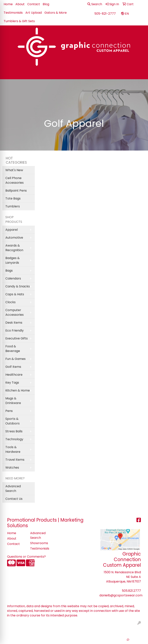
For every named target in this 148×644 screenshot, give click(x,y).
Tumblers (13, 206)
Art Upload (34, 13)
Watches (12, 468)
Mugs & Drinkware (13, 401)
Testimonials (13, 13)
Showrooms (39, 543)
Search (95, 4)
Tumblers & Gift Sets (19, 21)
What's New (14, 170)
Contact (34, 4)
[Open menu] (140, 74)
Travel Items (15, 460)
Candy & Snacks (18, 286)
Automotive (14, 238)
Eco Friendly (15, 330)
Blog (46, 4)
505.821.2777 (131, 591)
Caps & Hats (15, 294)
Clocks (10, 302)
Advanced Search (13, 489)
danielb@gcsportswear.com (121, 595)
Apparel (12, 230)
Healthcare (14, 375)
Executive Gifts (17, 338)
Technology (14, 439)
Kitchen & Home (18, 390)
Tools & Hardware (13, 449)
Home (8, 4)
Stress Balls (14, 431)
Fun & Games (15, 359)
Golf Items (13, 367)
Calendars (13, 278)
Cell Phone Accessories (15, 180)
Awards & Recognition (14, 248)
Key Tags (12, 383)
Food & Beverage (13, 349)
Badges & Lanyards (12, 260)
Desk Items (14, 323)
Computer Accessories (15, 312)
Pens (9, 411)
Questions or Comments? (26, 557)
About (20, 4)
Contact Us (14, 499)
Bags (9, 271)
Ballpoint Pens (16, 191)
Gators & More (56, 13)
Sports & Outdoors (12, 421)
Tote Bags (13, 198)
